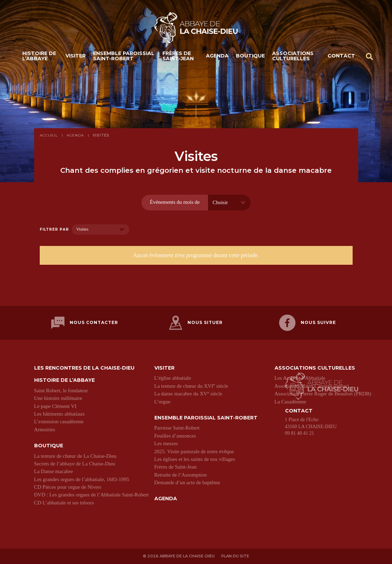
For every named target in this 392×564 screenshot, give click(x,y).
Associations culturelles (293, 56)
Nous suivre (308, 323)
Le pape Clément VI (55, 406)
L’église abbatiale (173, 378)
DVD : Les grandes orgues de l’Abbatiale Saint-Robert (91, 495)
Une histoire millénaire (58, 398)
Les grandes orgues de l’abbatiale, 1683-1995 (82, 479)
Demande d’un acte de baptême (187, 482)
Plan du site (235, 556)
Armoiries (45, 430)
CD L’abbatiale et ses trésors (64, 503)
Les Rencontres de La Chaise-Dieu (84, 368)
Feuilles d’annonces (175, 436)
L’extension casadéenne (59, 422)
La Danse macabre (54, 471)
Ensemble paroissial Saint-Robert (124, 56)
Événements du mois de (175, 202)
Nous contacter (85, 323)
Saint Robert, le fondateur (61, 391)
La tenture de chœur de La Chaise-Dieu (75, 456)
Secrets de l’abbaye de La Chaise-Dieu (75, 464)
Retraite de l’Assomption (181, 475)
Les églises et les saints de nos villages (195, 459)
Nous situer (196, 323)
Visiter (76, 56)
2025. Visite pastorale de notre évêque (194, 451)
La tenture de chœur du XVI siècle (191, 386)
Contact (341, 56)
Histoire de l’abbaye (39, 56)
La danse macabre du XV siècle (188, 394)
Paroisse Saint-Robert (177, 428)
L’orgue (163, 402)
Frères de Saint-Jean (178, 56)
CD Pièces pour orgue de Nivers (68, 487)
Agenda (217, 56)
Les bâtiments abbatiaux (60, 414)
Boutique (250, 56)
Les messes (166, 443)
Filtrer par (54, 230)
